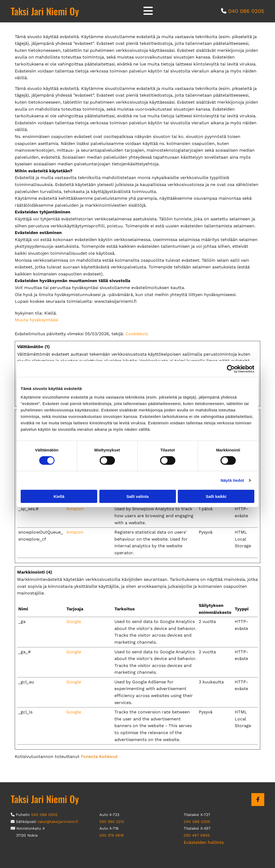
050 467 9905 (197, 835)
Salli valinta (138, 496)
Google (74, 621)
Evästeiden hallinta (204, 842)
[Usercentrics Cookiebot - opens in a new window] (231, 369)
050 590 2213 (112, 822)
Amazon (75, 509)
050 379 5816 (112, 835)
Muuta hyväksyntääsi (37, 320)
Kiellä (59, 496)
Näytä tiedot (232, 480)
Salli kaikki (216, 496)
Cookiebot (136, 334)
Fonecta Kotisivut (99, 756)
